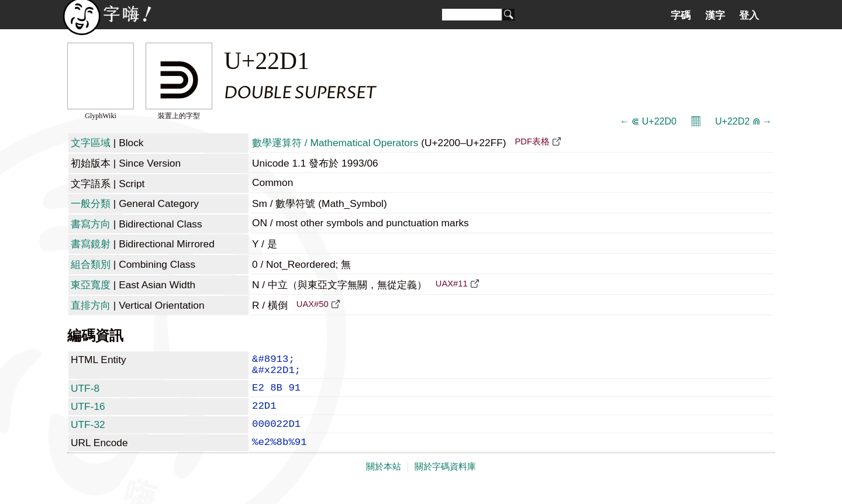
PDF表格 (532, 141)
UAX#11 (452, 284)
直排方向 (91, 305)
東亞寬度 (91, 285)
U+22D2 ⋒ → (743, 121)
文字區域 (91, 143)
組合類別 (91, 264)
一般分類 (91, 203)
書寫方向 (91, 224)
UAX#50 (313, 304)
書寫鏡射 (91, 244)
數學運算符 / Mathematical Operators (335, 143)
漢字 (715, 15)
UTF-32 (88, 435)
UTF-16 (88, 415)
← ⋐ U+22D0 (648, 121)
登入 (749, 15)
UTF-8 (85, 394)
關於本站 (384, 482)
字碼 (681, 15)
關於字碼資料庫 (445, 482)
